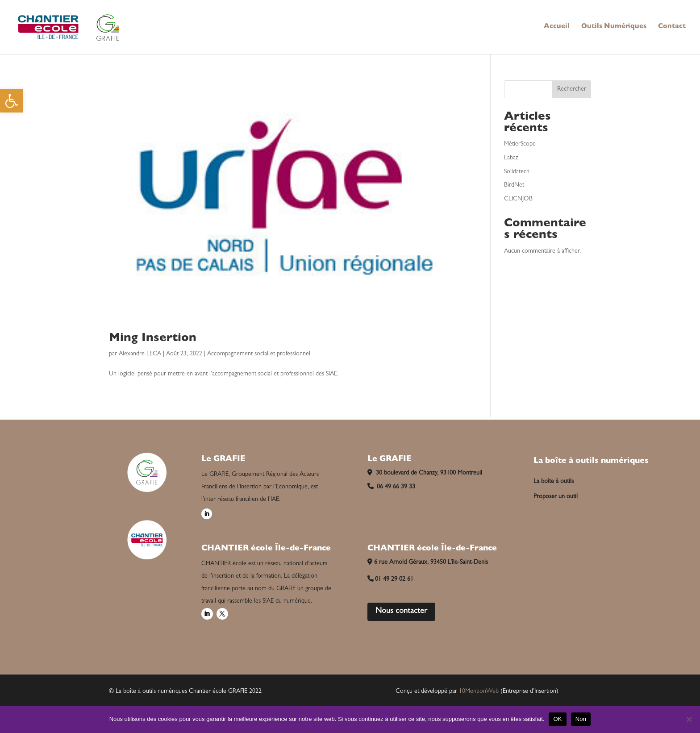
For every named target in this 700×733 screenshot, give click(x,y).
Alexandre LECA (140, 354)
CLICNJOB (518, 199)
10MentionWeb (479, 691)
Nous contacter (401, 612)
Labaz (511, 158)
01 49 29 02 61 (391, 579)
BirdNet (514, 185)
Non (581, 719)
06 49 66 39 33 (392, 487)
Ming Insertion (153, 339)
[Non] (689, 719)
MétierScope (520, 144)
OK (557, 719)
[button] (12, 101)
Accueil (557, 27)
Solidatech (517, 172)
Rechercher (572, 89)
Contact (672, 27)
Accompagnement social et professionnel (259, 354)
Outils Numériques (614, 27)
